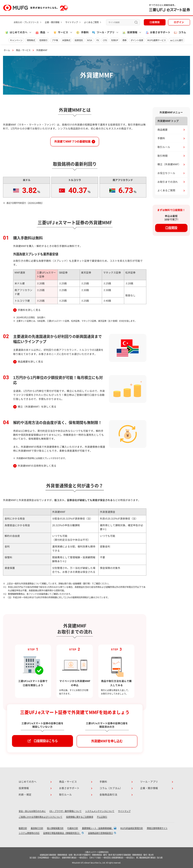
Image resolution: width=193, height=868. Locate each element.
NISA (90, 40)
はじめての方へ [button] (16, 33)
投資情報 (24, 788)
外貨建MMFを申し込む (107, 741)
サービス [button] (61, 33)
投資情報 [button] (130, 33)
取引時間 (163, 156)
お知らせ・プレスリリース (26, 22)
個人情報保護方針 (55, 828)
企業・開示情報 (52, 22)
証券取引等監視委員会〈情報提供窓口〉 (62, 833)
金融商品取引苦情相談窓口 (100, 833)
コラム (180, 33)
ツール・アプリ (149, 782)
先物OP (115, 40)
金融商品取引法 (108, 795)
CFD (105, 40)
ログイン (179, 22)
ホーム (7, 50)
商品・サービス (23, 50)
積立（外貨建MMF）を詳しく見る (37, 407)
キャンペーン (16, 40)
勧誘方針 (23, 828)
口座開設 (155, 22)
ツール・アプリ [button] (103, 33)
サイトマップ (72, 22)
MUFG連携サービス (157, 40)
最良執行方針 (37, 828)
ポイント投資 (137, 40)
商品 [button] (40, 33)
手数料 (82, 33)
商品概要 (163, 130)
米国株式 (66, 40)
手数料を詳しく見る (29, 310)
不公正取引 (102, 817)
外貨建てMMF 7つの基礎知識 (72, 141)
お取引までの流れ (168, 182)
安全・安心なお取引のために (32, 811)
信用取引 (43, 40)
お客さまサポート (158, 33)
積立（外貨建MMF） (169, 164)
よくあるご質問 (91, 22)
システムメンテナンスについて (100, 811)
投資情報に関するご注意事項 (80, 817)
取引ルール (164, 147)
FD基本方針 (73, 828)
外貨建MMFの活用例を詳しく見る (37, 466)
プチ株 (55, 40)
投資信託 (79, 40)
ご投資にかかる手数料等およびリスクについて (41, 817)
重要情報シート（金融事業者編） (98, 828)
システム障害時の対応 (29, 833)
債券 (124, 40)
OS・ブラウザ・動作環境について (65, 811)
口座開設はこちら (46, 741)
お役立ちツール (166, 173)
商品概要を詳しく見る (30, 362)
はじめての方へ (28, 782)
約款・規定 (25, 795)
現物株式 (31, 40)
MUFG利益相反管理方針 (132, 828)
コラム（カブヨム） (111, 788)
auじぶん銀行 (177, 40)
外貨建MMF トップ (168, 121)
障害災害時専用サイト (157, 828)
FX (98, 40)
